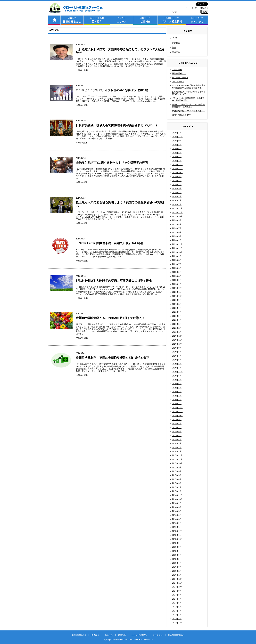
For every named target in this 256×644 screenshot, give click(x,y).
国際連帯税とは (179, 73)
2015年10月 (177, 539)
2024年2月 (177, 200)
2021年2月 (177, 328)
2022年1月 (177, 284)
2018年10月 (177, 416)
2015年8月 (177, 547)
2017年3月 (177, 483)
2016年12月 (177, 495)
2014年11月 (177, 583)
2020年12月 (177, 336)
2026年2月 (177, 133)
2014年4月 (177, 611)
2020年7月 (177, 356)
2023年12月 (177, 208)
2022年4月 (177, 276)
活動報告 (122, 635)
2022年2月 (177, 280)
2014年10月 (177, 587)
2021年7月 (177, 308)
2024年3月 (177, 196)
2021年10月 (177, 296)
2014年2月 (177, 619)
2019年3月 (177, 396)
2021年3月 (177, 324)
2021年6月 (177, 312)
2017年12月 (177, 455)
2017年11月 (177, 459)
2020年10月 (177, 344)
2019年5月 (177, 388)
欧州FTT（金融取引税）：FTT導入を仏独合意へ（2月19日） (189, 106)
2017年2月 (177, 487)
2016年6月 (177, 507)
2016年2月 (177, 523)
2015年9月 (177, 543)
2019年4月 (177, 392)
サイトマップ (178, 82)
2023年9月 (177, 220)
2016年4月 (177, 515)
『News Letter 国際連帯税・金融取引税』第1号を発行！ (188, 99)
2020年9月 (177, 348)
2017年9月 (177, 467)
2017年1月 (177, 491)
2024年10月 (177, 173)
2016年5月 (177, 511)
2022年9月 (177, 256)
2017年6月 (177, 471)
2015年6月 (177, 555)
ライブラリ (158, 635)
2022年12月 (177, 244)
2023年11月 (177, 212)
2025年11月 (177, 137)
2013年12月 (177, 623)
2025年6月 (177, 149)
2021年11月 (177, 292)
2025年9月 (177, 141)
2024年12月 (177, 165)
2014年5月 (177, 607)
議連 (174, 48)
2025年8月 (177, 145)
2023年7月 (177, 228)
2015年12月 (177, 531)
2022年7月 (177, 264)
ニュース (109, 635)
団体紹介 (95, 635)
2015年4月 (177, 563)
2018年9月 (177, 420)
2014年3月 (177, 615)
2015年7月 (177, 551)
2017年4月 (177, 479)
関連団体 (176, 52)
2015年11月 (177, 535)
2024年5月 (177, 188)
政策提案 (176, 43)
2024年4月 (177, 193)
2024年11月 (177, 169)
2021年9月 (177, 300)
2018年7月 (177, 428)
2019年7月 (177, 380)
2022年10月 (177, 252)
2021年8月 (177, 304)
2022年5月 (177, 272)
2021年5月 (177, 316)
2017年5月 (177, 475)
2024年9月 (177, 177)
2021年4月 (177, 320)
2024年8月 (177, 181)
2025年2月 (177, 161)
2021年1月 (177, 332)
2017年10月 (177, 463)
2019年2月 (177, 400)
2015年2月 (177, 571)
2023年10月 (177, 216)
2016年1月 (177, 527)
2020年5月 (177, 364)
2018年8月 (177, 424)
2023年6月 (177, 232)
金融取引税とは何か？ (182, 115)
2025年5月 (177, 153)
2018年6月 (177, 432)
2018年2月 (177, 448)
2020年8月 (177, 352)
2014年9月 (177, 591)
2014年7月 (177, 599)
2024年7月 (177, 185)
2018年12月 (177, 408)
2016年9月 (177, 503)
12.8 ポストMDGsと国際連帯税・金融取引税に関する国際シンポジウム (189, 87)
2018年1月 (177, 451)
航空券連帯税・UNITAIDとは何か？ (189, 111)
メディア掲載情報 (139, 635)
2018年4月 (177, 440)
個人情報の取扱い (180, 78)
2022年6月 (177, 268)
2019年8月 (177, 376)
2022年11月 (177, 248)
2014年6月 (177, 603)
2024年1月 (177, 204)
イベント (176, 38)
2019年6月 (177, 384)
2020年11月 (177, 340)
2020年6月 (177, 360)
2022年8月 (177, 260)
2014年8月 (177, 595)
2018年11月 (177, 412)
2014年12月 (177, 579)
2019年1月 (177, 404)
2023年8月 (177, 224)
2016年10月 (177, 499)
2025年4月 (177, 157)
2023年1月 (177, 240)
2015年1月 (177, 575)
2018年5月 (177, 436)
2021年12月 (177, 288)
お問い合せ (177, 70)
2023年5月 (177, 236)
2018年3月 (177, 443)
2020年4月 (177, 368)
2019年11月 (177, 372)
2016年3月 (177, 519)
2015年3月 (177, 567)
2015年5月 (177, 559)
